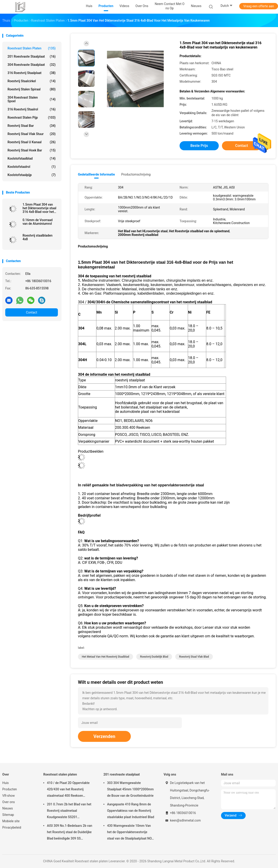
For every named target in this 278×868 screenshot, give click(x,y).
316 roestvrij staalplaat (32, 73)
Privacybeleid (12, 827)
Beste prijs (199, 146)
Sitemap (8, 815)
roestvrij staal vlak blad (194, 657)
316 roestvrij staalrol (32, 109)
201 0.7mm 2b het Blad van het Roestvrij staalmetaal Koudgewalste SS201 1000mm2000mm (69, 811)
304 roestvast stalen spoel (32, 99)
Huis (5, 783)
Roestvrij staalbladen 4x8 (37, 237)
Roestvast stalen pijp (32, 117)
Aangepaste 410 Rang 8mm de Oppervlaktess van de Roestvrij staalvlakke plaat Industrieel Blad (131, 811)
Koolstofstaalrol (32, 167)
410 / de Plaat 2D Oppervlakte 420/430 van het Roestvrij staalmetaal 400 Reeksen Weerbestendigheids (68, 790)
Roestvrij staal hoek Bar (32, 150)
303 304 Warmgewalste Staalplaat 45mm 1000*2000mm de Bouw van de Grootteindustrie (130, 789)
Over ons (9, 802)
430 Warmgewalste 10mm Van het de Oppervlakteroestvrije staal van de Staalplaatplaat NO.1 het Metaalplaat (131, 833)
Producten (10, 789)
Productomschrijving (136, 174)
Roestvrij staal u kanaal (32, 142)
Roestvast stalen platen (32, 48)
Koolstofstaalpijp (32, 175)
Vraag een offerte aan (259, 6)
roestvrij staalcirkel (32, 81)
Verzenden (104, 736)
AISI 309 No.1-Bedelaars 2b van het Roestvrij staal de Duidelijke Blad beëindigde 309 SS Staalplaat (70, 833)
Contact (32, 312)
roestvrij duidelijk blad (154, 657)
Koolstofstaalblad (32, 158)
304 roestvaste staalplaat (32, 65)
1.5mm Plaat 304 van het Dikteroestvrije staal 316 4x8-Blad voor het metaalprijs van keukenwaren (39, 208)
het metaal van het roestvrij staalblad (106, 657)
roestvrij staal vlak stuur (32, 134)
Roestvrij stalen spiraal (32, 89)
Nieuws (8, 808)
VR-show (9, 796)
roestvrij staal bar (32, 126)
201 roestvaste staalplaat (32, 56)
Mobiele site (11, 821)
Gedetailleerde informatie (96, 174)
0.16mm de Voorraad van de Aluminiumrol (38, 222)
